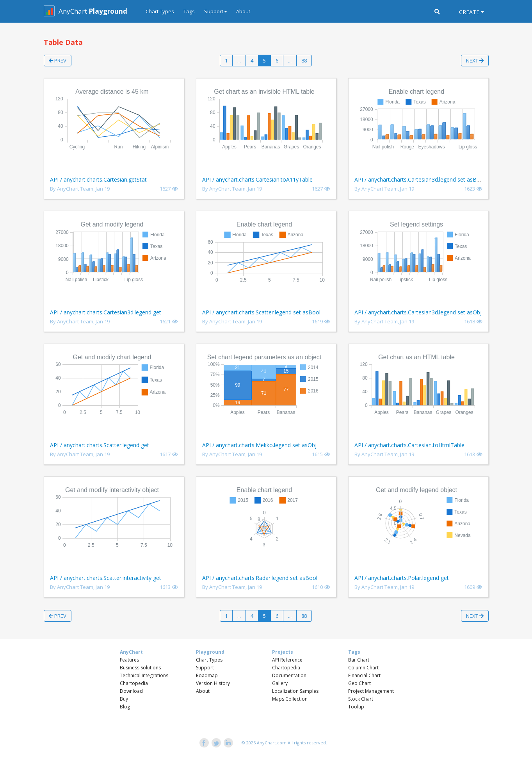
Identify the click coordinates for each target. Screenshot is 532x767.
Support (205, 668)
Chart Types (160, 11)
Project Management (371, 691)
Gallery (280, 683)
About (243, 11)
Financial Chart (364, 675)
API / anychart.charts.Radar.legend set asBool (260, 578)
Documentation (289, 675)
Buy (124, 699)
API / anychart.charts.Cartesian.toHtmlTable (409, 445)
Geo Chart (359, 683)
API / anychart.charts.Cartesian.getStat (98, 179)
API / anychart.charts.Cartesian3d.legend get (106, 312)
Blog (125, 707)
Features (129, 660)
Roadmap (207, 675)
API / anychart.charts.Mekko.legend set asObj (259, 445)
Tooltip (356, 707)
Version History (213, 683)
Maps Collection (290, 699)
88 (304, 61)
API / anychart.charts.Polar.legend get (402, 578)
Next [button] (475, 61)
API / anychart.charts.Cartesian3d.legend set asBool (420, 179)
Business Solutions (140, 668)
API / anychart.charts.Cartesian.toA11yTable (257, 179)
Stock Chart (361, 699)
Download (131, 691)
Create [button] (469, 12)
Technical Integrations (144, 675)
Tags (189, 11)
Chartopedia (134, 683)
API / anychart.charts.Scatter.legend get (100, 445)
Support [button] (214, 11)
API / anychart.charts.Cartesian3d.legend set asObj (418, 312)
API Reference (287, 660)
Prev (58, 61)
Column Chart (363, 668)
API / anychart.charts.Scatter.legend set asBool (261, 312)
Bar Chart (359, 660)
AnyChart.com (272, 743)
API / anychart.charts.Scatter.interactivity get (106, 578)
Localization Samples (295, 691)
